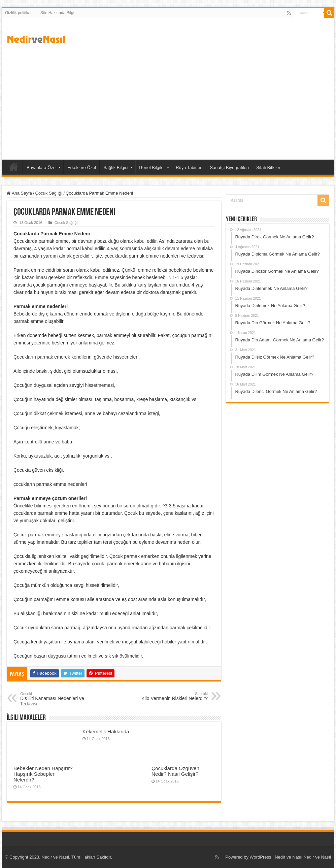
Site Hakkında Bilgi (57, 13)
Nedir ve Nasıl (317, 857)
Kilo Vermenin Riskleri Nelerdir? (173, 696)
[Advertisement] (168, 102)
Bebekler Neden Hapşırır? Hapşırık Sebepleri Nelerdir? (43, 774)
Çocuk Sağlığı (49, 193)
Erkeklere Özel (82, 168)
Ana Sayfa (14, 167)
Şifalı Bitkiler (268, 168)
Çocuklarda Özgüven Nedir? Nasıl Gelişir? (175, 771)
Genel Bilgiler (152, 168)
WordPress (261, 857)
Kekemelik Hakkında (106, 731)
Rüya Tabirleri (189, 168)
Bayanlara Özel (42, 168)
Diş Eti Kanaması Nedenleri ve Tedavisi (55, 699)
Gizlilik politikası (19, 13)
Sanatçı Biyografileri (229, 168)
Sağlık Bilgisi (116, 168)
